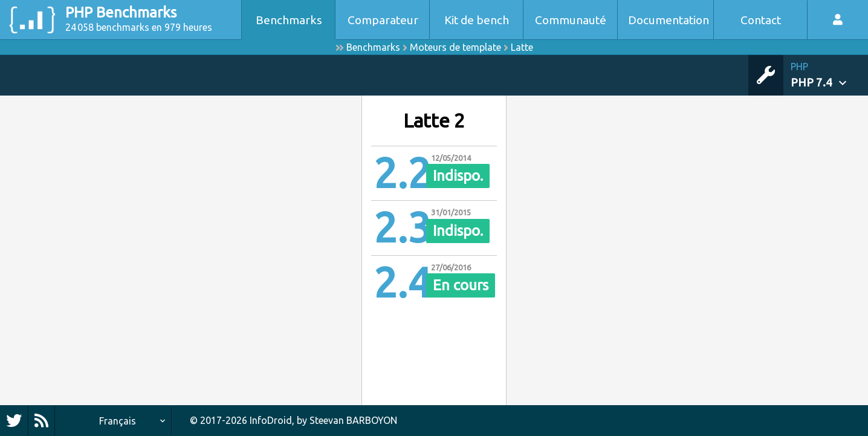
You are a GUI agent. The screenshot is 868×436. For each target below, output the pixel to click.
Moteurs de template (455, 47)
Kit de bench (477, 20)
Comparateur (383, 20)
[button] (829, 75)
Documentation (669, 20)
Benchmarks (289, 20)
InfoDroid (271, 420)
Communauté (571, 20)
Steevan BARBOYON (353, 420)
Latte (522, 47)
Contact (761, 20)
